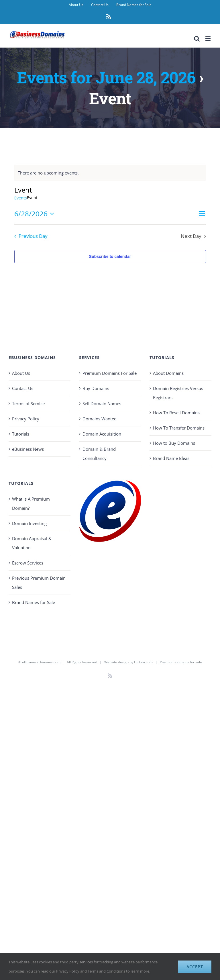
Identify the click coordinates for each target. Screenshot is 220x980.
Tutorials (21, 434)
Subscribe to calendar (110, 256)
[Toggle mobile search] (197, 39)
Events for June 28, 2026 (106, 77)
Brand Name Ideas (171, 458)
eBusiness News (28, 449)
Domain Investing (29, 523)
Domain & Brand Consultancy (99, 454)
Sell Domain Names (102, 403)
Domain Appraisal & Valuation (32, 543)
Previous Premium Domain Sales (39, 583)
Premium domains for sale (181, 662)
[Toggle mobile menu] (208, 39)
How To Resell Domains (176, 413)
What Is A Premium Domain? (31, 503)
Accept (195, 967)
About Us (21, 373)
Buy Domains (96, 388)
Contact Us (23, 388)
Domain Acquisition (102, 434)
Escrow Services (28, 563)
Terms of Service (28, 403)
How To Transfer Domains (179, 428)
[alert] (110, 173)
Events (21, 198)
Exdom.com (143, 662)
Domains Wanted (100, 419)
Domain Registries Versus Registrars (178, 393)
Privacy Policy (26, 419)
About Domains (168, 373)
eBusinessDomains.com (41, 662)
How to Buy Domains (174, 443)
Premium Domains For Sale (110, 373)
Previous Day (33, 236)
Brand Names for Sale (34, 602)
